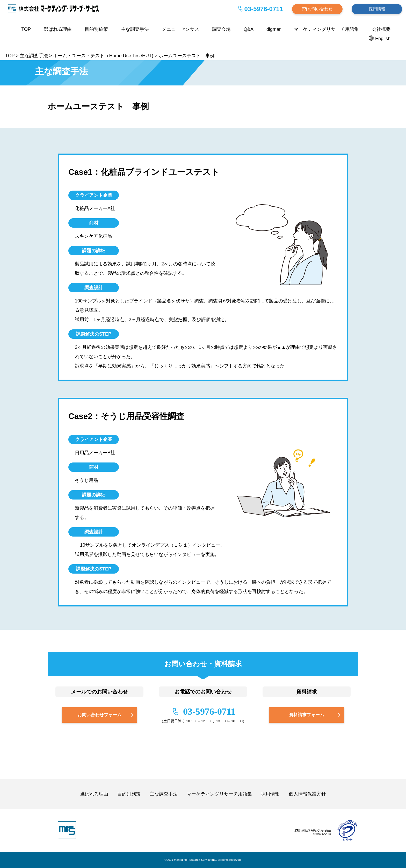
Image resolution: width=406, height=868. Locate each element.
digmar (274, 29)
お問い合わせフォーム (99, 715)
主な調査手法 (135, 29)
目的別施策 (96, 29)
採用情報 (377, 9)
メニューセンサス (180, 29)
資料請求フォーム (307, 715)
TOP (26, 29)
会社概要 (381, 29)
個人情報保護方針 (307, 794)
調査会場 (221, 29)
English (383, 39)
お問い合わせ (320, 9)
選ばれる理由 (58, 29)
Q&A (249, 29)
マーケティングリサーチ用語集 (326, 29)
